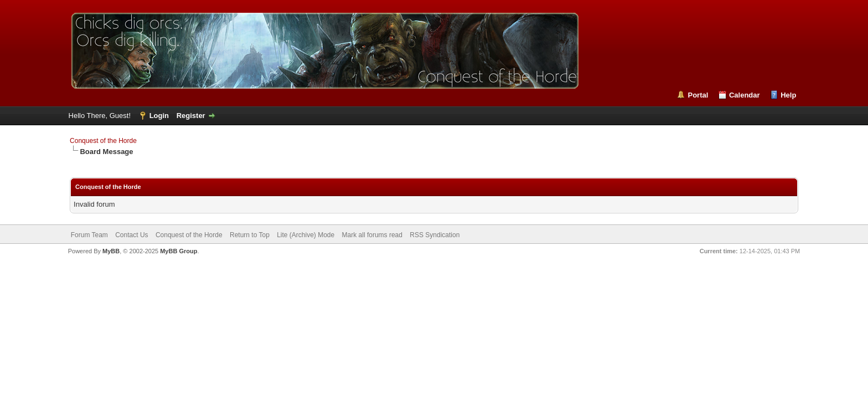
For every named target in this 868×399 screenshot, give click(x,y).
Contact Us (131, 235)
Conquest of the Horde (103, 141)
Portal (698, 95)
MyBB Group (179, 251)
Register (191, 116)
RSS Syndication (435, 235)
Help (788, 95)
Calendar (745, 95)
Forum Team (89, 235)
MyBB (111, 251)
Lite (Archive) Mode (306, 235)
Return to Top (250, 235)
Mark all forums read (372, 235)
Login (159, 116)
